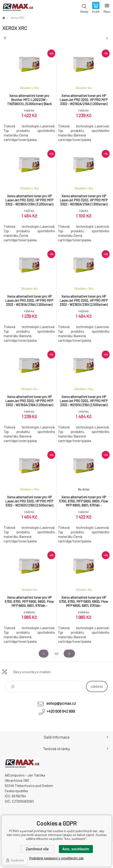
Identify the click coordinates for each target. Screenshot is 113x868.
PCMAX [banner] (18, 8)
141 (56, 654)
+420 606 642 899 (61, 711)
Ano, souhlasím (76, 849)
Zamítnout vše (37, 849)
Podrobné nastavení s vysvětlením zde (56, 858)
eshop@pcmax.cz (61, 703)
